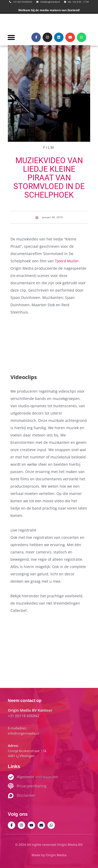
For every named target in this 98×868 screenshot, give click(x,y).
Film (49, 147)
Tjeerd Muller (67, 261)
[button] (11, 37)
